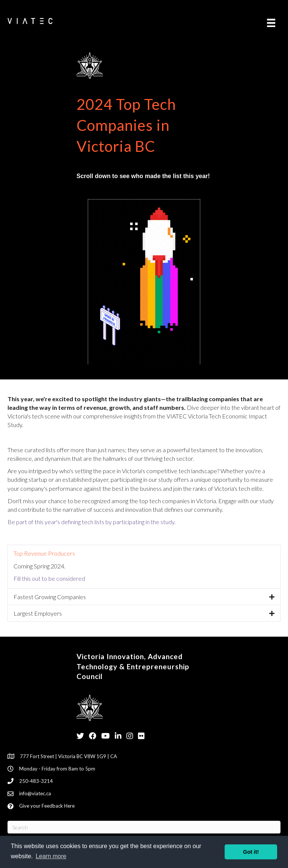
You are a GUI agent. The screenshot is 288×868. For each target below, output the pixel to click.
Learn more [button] (51, 856)
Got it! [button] (251, 852)
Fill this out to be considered (49, 578)
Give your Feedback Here (47, 806)
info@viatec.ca (35, 793)
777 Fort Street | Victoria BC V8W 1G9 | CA (68, 756)
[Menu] (271, 23)
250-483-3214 (36, 781)
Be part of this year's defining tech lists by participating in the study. (91, 522)
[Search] (144, 827)
